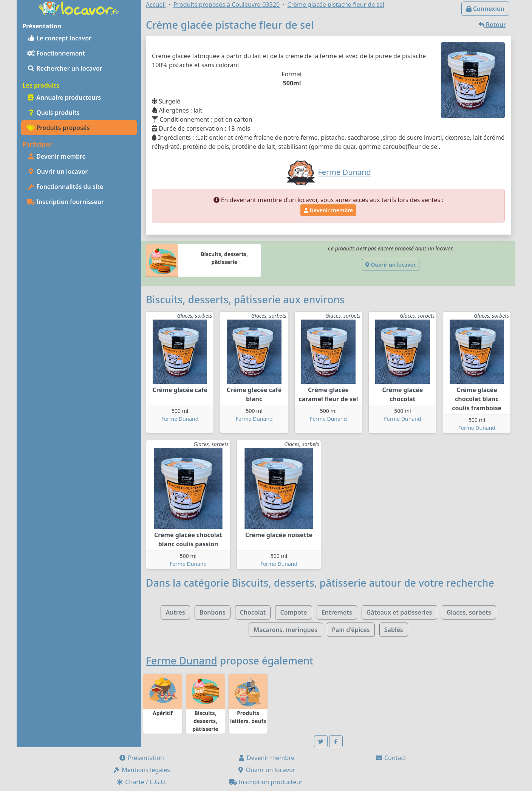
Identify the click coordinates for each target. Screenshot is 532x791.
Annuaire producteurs (64, 97)
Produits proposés (58, 128)
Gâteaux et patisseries (399, 612)
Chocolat (253, 612)
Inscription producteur (266, 782)
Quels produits (53, 113)
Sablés (394, 630)
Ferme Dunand (180, 419)
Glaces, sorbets (469, 612)
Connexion (485, 9)
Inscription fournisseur (66, 202)
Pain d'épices (351, 630)
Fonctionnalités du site (65, 187)
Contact (391, 758)
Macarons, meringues (285, 630)
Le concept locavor (59, 38)
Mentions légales (141, 770)
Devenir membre (56, 156)
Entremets (337, 612)
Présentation (141, 758)
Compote (293, 612)
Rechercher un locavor (65, 68)
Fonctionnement (56, 53)
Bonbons (213, 612)
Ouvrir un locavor (57, 171)
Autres (175, 612)
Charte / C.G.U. (141, 782)
